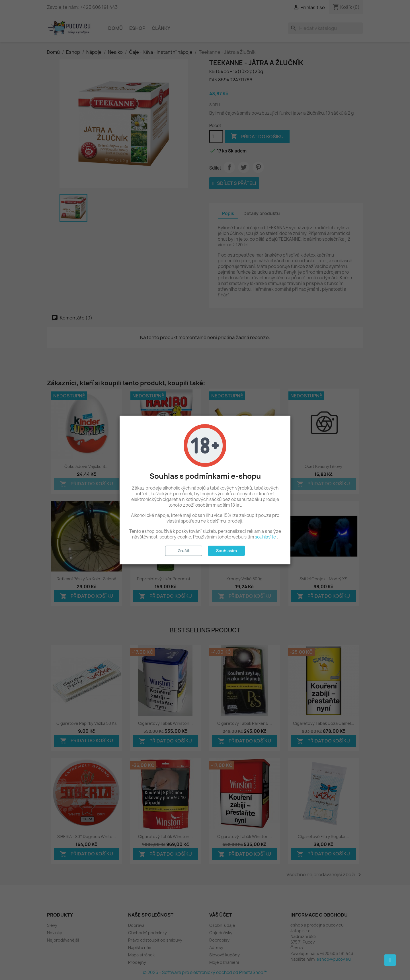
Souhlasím (226, 551)
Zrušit (184, 551)
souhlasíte (265, 537)
